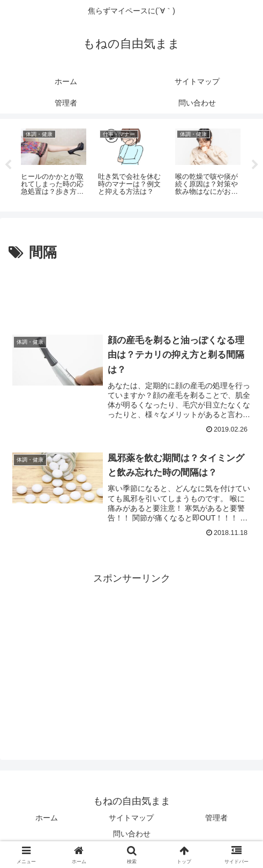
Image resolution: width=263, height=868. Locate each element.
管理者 (216, 818)
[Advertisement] (131, 297)
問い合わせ (132, 834)
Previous (8, 165)
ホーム (47, 818)
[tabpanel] (54, 163)
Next (255, 165)
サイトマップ (131, 818)
